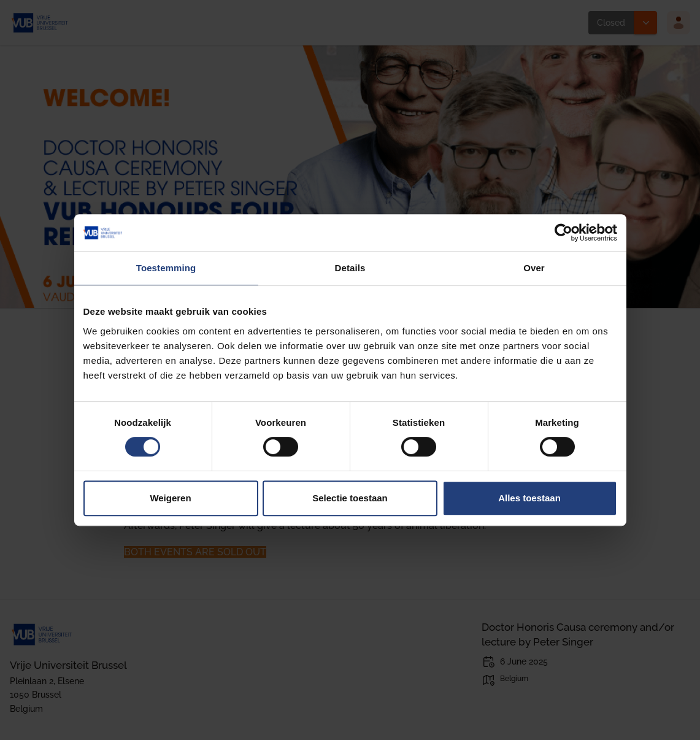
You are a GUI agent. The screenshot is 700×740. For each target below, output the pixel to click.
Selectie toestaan (350, 498)
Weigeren (170, 498)
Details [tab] (350, 268)
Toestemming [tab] (166, 268)
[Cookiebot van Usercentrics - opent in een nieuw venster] (563, 233)
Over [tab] (534, 268)
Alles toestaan (529, 498)
